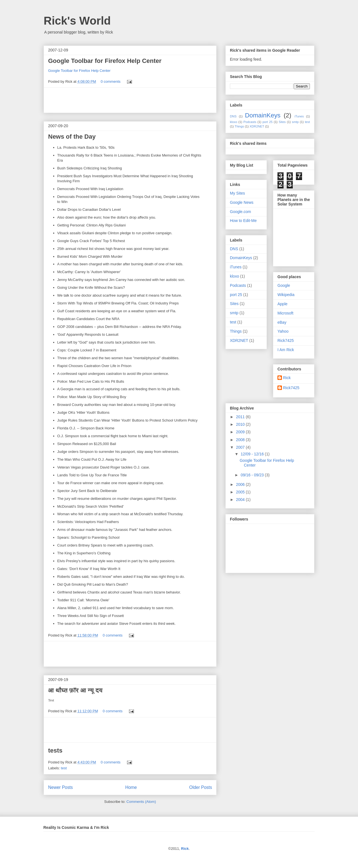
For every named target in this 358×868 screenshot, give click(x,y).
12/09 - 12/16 (253, 454)
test (64, 768)
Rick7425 (286, 340)
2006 (241, 484)
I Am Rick (286, 350)
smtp (295, 122)
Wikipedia (286, 295)
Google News (242, 202)
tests (55, 750)
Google (284, 285)
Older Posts (201, 787)
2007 (241, 447)
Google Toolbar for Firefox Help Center (105, 61)
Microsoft (285, 313)
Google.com (240, 212)
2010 (241, 424)
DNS (233, 116)
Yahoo (283, 331)
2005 (241, 492)
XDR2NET (257, 126)
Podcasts (250, 122)
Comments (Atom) (141, 802)
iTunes (299, 116)
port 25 (267, 122)
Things (239, 126)
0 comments (111, 81)
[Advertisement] (130, 100)
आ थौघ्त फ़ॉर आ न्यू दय (75, 690)
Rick (287, 378)
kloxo (234, 122)
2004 (241, 500)
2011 (241, 417)
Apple (282, 304)
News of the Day (72, 137)
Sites (282, 122)
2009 (241, 432)
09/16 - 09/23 (253, 475)
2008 (241, 440)
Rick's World (77, 21)
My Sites (237, 193)
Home (131, 787)
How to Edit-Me (243, 221)
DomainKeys (263, 115)
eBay (282, 322)
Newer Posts (60, 787)
